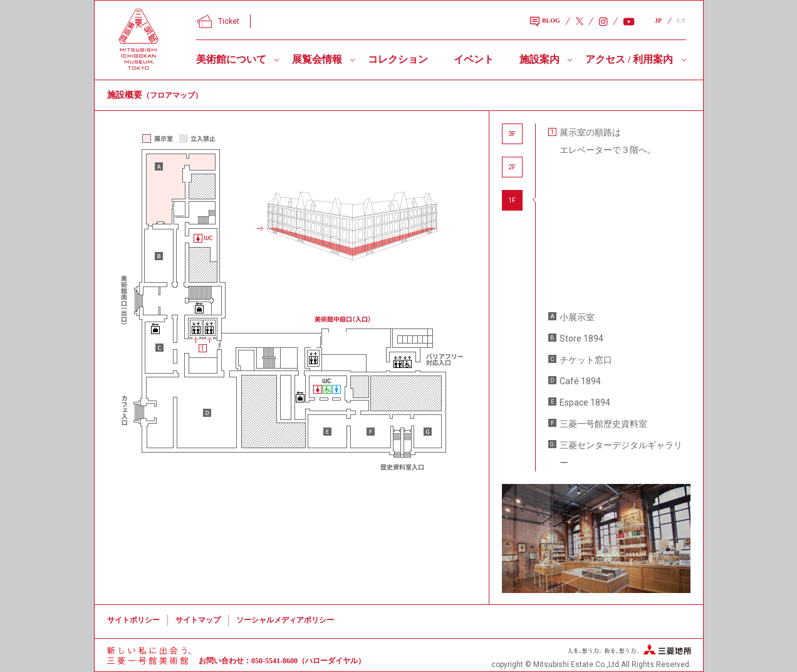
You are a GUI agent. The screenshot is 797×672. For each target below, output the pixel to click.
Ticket (218, 21)
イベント (474, 59)
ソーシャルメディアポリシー (285, 620)
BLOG (545, 22)
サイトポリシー (133, 620)
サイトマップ (198, 620)
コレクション (398, 59)
